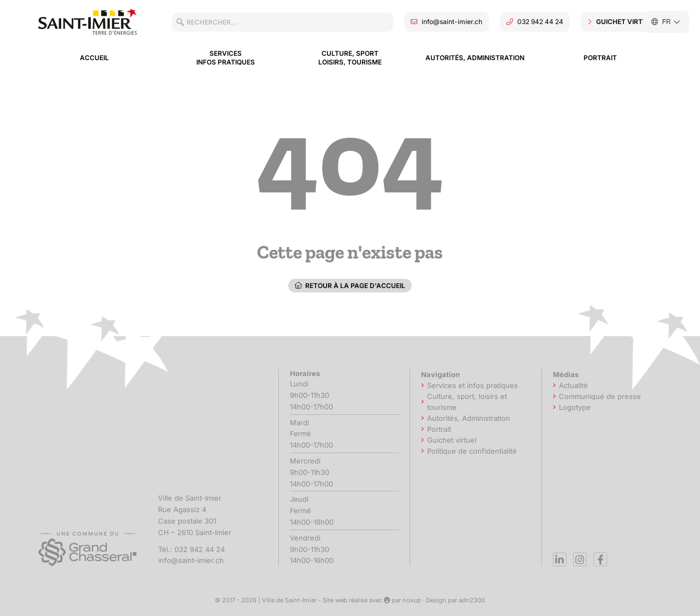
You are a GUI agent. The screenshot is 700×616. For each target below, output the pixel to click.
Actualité (573, 385)
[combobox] (282, 22)
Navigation (443, 374)
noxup (412, 600)
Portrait (600, 58)
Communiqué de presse (600, 396)
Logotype (575, 407)
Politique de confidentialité (472, 451)
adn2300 (472, 600)
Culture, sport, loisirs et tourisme (467, 402)
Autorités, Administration (475, 58)
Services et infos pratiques (472, 385)
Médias (568, 374)
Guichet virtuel (452, 440)
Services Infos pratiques (226, 58)
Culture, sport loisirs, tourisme (350, 58)
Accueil (94, 58)
